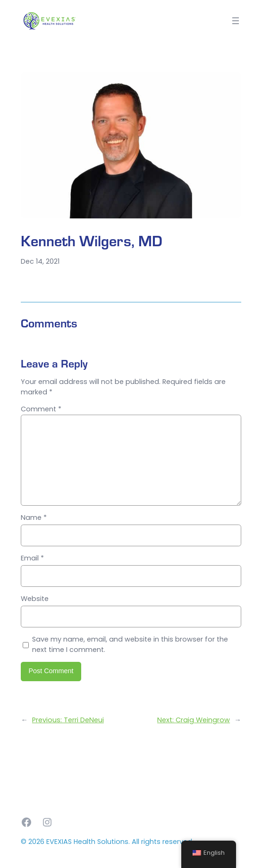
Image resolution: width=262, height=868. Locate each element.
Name (34, 517)
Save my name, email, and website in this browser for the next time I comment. (130, 644)
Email (32, 558)
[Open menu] (236, 21)
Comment (41, 409)
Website (35, 599)
